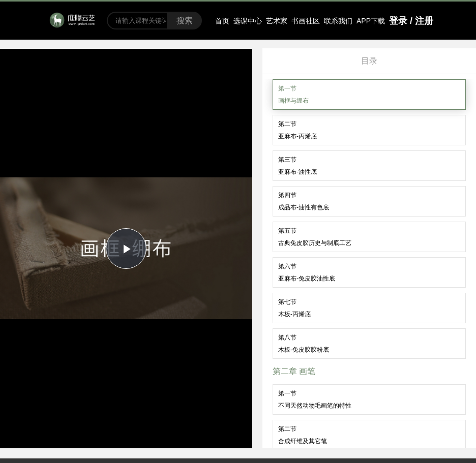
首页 (222, 21)
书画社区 (306, 21)
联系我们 (338, 21)
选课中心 (248, 21)
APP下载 (371, 21)
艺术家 (277, 21)
